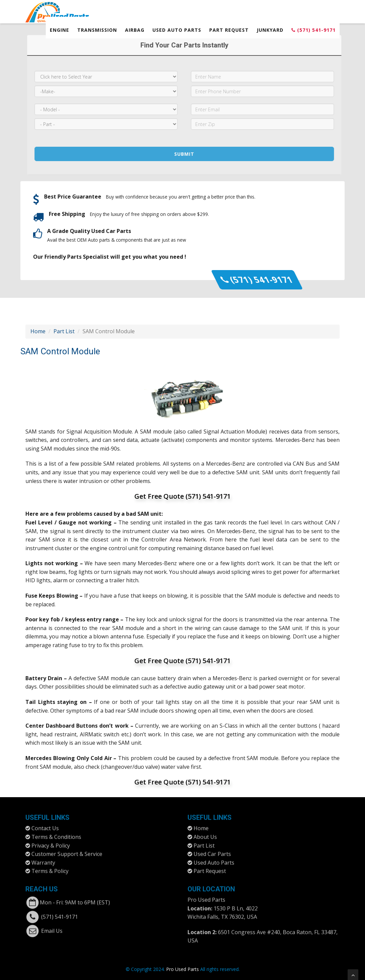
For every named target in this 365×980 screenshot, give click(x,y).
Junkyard (270, 30)
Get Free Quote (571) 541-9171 (182, 496)
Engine (59, 30)
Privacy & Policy (51, 842)
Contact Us (45, 825)
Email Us (52, 928)
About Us (205, 834)
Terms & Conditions (56, 834)
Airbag (135, 30)
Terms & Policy (50, 868)
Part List (64, 331)
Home (38, 331)
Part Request (229, 30)
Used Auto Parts (177, 30)
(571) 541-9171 (314, 30)
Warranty (43, 859)
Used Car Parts (212, 851)
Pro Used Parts (206, 896)
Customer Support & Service (67, 851)
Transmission (97, 30)
